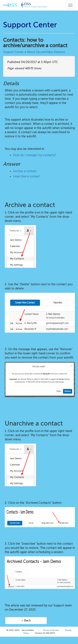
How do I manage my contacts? (35, 155)
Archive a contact (25, 171)
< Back (26, 621)
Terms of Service (51, 630)
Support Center (13, 52)
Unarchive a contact (27, 176)
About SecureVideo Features (46, 52)
